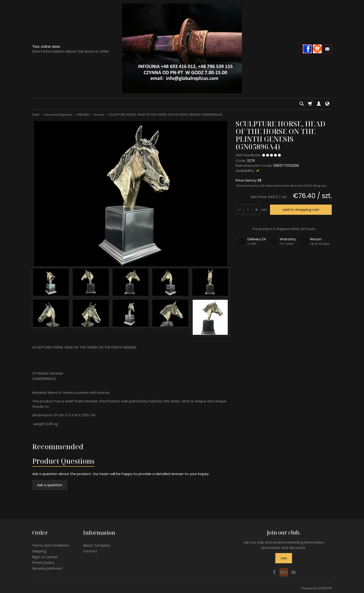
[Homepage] (182, 48)
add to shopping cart (301, 210)
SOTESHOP (325, 588)
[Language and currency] (327, 104)
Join (284, 558)
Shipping (39, 551)
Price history (248, 180)
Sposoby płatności (47, 568)
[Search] (302, 104)
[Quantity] (248, 210)
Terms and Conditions (51, 545)
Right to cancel (45, 557)
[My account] (319, 104)
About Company (97, 545)
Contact (90, 551)
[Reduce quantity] (256, 210)
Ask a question (50, 485)
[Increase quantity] (240, 210)
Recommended (58, 447)
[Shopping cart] (310, 104)
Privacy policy (43, 563)
